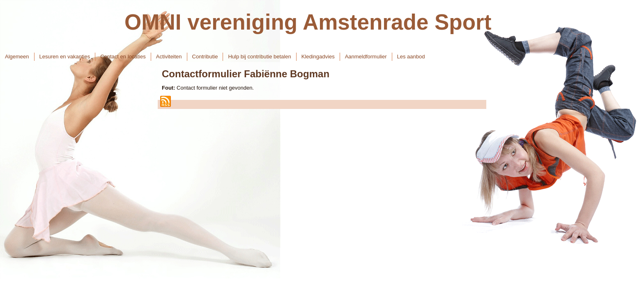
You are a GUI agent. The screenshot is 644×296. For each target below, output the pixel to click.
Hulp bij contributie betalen (259, 57)
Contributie (205, 57)
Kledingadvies (318, 57)
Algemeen (17, 57)
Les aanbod (411, 57)
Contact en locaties (123, 57)
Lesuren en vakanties (65, 57)
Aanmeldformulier (366, 57)
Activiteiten (169, 57)
